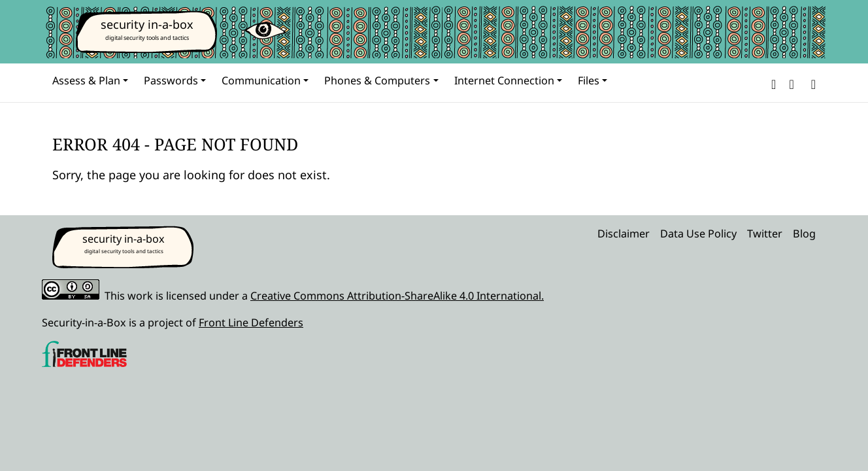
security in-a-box (147, 24)
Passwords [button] (171, 80)
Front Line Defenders (251, 323)
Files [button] (589, 80)
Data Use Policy (698, 234)
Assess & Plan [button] (86, 80)
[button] (774, 83)
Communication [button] (261, 80)
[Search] (811, 83)
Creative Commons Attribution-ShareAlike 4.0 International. (397, 296)
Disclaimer (624, 234)
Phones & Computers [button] (377, 80)
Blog (804, 234)
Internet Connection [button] (504, 80)
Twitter (765, 234)
